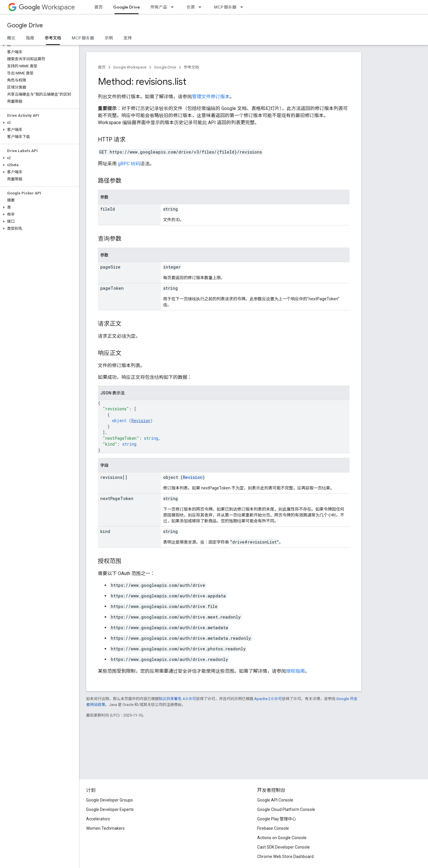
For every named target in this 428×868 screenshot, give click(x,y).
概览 (11, 38)
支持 (128, 38)
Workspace (47, 7)
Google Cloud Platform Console (286, 809)
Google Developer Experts (110, 809)
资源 (190, 7)
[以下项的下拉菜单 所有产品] (174, 7)
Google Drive (25, 25)
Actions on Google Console (282, 838)
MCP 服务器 (225, 7)
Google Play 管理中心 (277, 819)
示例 (109, 38)
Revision (141, 420)
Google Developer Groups (109, 800)
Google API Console (275, 800)
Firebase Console (273, 828)
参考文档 (191, 67)
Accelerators (98, 819)
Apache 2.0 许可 (268, 699)
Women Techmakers (105, 828)
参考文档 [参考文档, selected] (53, 38)
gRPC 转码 (129, 164)
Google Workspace (130, 67)
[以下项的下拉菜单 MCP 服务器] (243, 7)
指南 (30, 38)
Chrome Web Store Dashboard (285, 857)
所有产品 (159, 7)
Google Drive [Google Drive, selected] (127, 7)
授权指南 (295, 671)
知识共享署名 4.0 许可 (177, 699)
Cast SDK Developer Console (284, 847)
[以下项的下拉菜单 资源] (202, 7)
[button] (38, 45)
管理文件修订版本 (211, 97)
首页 (98, 7)
